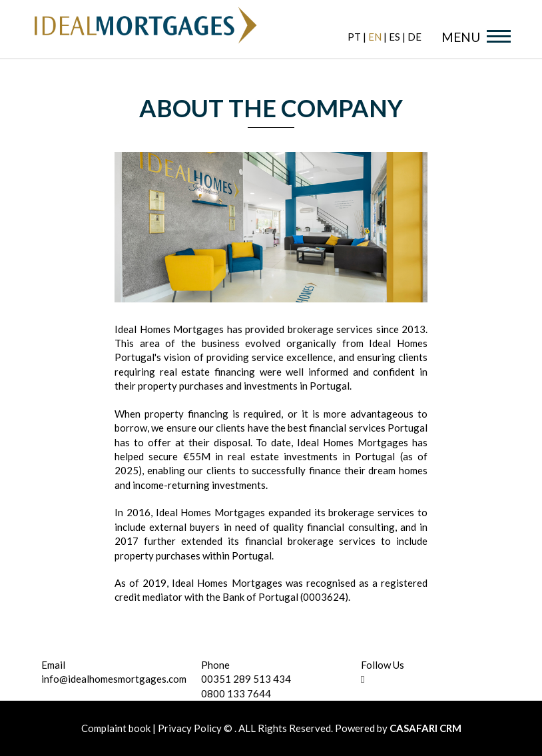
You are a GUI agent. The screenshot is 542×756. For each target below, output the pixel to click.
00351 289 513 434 (246, 679)
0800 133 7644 (236, 693)
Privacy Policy (190, 728)
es (395, 37)
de (414, 37)
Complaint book (117, 728)
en (375, 37)
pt (354, 37)
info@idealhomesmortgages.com (114, 679)
